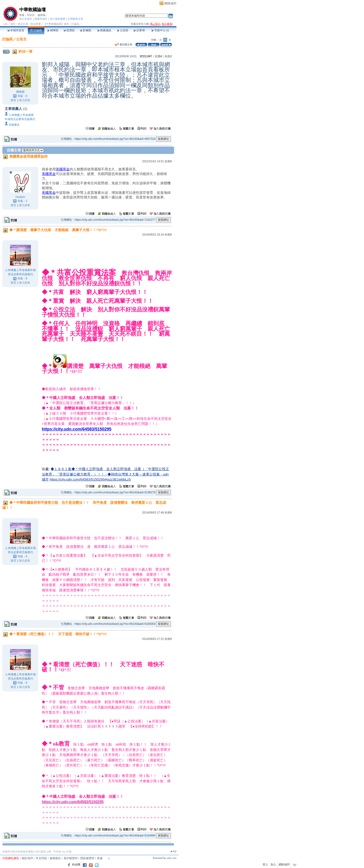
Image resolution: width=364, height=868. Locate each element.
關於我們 (27, 858)
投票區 (69, 30)
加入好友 (25, 100)
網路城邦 (170, 3)
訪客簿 (139, 30)
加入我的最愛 (58, 19)
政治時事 (36, 24)
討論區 (36, 30)
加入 (273, 865)
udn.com (172, 858)
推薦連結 (104, 30)
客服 (100, 858)
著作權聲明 (71, 858)
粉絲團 (76, 865)
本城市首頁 (16, 30)
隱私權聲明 (87, 858)
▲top (173, 851)
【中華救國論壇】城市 (56, 24)
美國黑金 (63, 169)
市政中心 (160, 30)
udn (6, 24)
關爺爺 (31, 15)
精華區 (53, 30)
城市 (13, 24)
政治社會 (23, 24)
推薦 (168, 56)
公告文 (21, 39)
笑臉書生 (14, 125)
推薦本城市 (41, 19)
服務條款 (55, 858)
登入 (265, 865)
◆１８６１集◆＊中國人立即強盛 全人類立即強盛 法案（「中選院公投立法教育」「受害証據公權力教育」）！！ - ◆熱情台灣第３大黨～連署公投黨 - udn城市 (105, 474)
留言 (13, 100)
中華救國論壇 (32, 10)
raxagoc (20, 197)
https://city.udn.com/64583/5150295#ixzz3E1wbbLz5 (90, 479)
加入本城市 (26, 19)
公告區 (122, 30)
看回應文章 (124, 45)
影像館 (86, 30)
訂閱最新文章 (75, 19)
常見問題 (41, 858)
